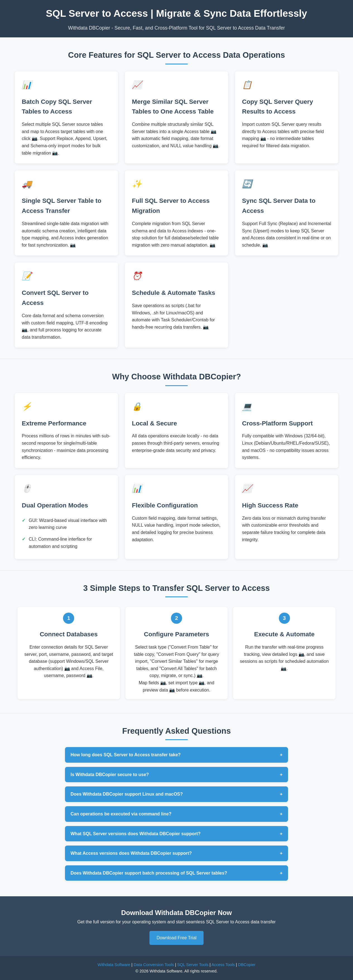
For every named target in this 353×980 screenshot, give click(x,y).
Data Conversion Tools (154, 965)
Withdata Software (114, 965)
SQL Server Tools (193, 965)
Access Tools (223, 965)
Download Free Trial (176, 938)
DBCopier (247, 965)
